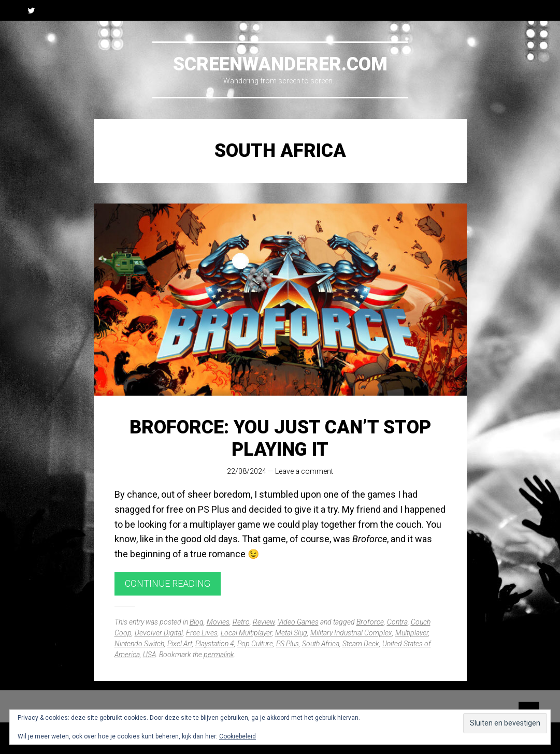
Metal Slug (291, 633)
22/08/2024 (247, 471)
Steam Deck (361, 644)
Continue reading (168, 583)
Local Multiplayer (246, 633)
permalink (219, 655)
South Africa (321, 644)
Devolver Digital (159, 633)
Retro (241, 622)
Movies (218, 622)
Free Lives (202, 633)
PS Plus (288, 644)
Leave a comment (304, 471)
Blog (197, 622)
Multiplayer (412, 633)
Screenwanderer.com (280, 64)
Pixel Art (180, 644)
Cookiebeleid (238, 736)
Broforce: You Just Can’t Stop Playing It (280, 438)
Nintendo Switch (139, 644)
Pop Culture (255, 644)
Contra (397, 622)
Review (264, 622)
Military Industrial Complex (351, 633)
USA (149, 655)
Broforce (370, 622)
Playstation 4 (215, 644)
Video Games (298, 622)
